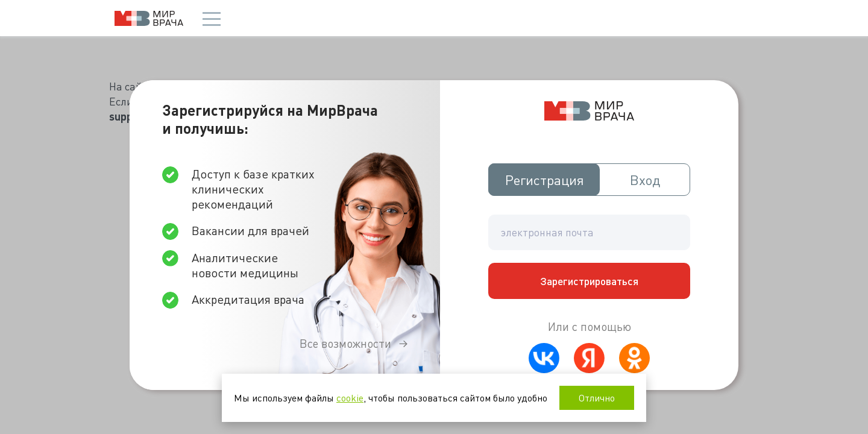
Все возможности (345, 343)
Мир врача (149, 18)
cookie (350, 398)
